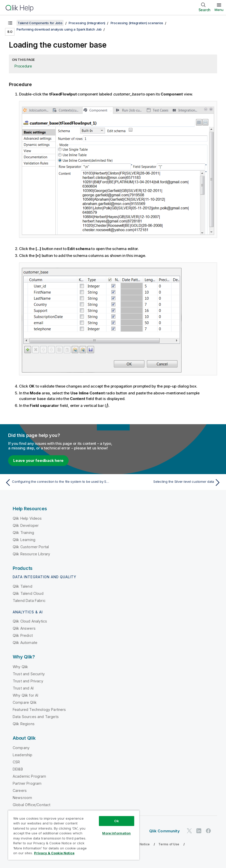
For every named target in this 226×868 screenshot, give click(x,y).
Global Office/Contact (32, 805)
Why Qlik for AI (25, 695)
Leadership (23, 755)
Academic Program (29, 776)
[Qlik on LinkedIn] (199, 831)
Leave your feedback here (38, 460)
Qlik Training (23, 533)
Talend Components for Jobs (40, 23)
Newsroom (22, 798)
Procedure (23, 66)
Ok (116, 821)
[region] (74, 835)
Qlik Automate (25, 643)
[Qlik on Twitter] (189, 831)
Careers (20, 790)
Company (21, 748)
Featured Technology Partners (39, 709)
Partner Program (27, 783)
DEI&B (18, 769)
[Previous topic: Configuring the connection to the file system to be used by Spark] (57, 483)
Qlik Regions (24, 724)
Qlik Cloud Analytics (30, 621)
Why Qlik (20, 667)
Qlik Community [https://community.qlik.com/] (164, 831)
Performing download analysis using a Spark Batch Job (59, 29)
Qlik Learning (24, 540)
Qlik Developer (26, 525)
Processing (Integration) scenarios (137, 23)
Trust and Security (29, 674)
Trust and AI (23, 688)
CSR (16, 762)
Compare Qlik (25, 702)
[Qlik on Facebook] (208, 831)
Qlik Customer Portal (31, 547)
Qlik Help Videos (27, 518)
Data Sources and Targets (36, 717)
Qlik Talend (22, 586)
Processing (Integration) (87, 23)
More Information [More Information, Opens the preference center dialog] (116, 833)
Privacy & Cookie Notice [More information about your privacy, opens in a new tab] (54, 853)
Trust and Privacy (28, 681)
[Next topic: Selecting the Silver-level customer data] (169, 483)
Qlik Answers (24, 628)
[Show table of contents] (10, 23)
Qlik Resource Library (31, 554)
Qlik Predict (23, 635)
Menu (219, 10)
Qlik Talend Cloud (28, 593)
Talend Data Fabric (29, 601)
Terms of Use (169, 844)
